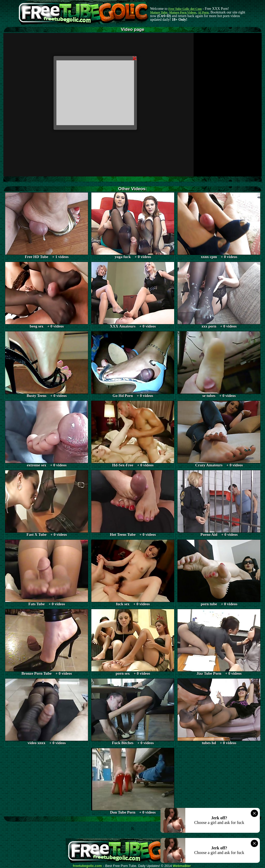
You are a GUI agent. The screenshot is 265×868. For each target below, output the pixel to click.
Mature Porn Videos (183, 12)
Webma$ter (182, 866)
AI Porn (203, 12)
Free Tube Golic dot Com (185, 9)
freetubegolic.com (87, 866)
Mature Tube (159, 12)
